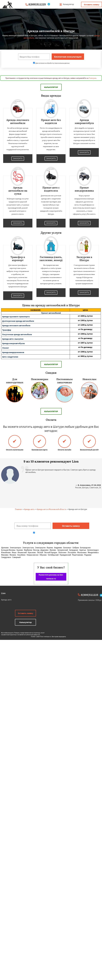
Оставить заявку (92, 4)
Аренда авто (29, 509)
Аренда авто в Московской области (51, 509)
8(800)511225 (37, 4)
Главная (18, 509)
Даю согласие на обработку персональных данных (51, 63)
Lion (3, 593)
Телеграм (93, 78)
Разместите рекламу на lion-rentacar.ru (51, 577)
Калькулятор (67, 4)
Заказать (18, 159)
